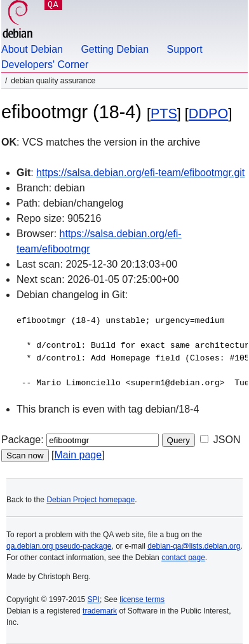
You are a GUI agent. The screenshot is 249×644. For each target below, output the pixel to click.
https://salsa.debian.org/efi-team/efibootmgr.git (140, 173)
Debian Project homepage (91, 500)
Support (185, 49)
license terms (142, 599)
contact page (183, 558)
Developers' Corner (45, 65)
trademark (100, 611)
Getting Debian (115, 49)
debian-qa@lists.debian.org (194, 546)
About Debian (32, 49)
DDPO (208, 113)
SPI (94, 599)
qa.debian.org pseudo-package (59, 546)
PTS (164, 113)
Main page (78, 455)
